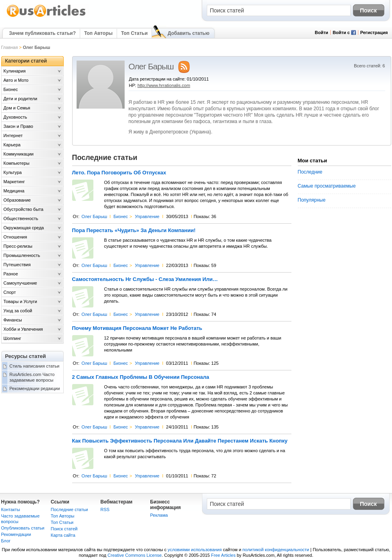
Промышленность (22, 255)
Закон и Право (18, 126)
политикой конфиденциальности (276, 550)
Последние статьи (70, 509)
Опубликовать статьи (23, 528)
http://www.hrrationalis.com (164, 85)
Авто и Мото (16, 80)
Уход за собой (18, 311)
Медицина (14, 191)
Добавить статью (188, 33)
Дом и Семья (17, 108)
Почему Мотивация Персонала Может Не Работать (137, 328)
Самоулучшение (20, 283)
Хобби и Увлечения (23, 329)
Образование (17, 200)
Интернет (13, 135)
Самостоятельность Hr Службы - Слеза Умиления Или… (145, 279)
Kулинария (15, 71)
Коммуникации (19, 154)
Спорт (10, 292)
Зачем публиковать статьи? (42, 33)
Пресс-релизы (18, 246)
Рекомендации (16, 534)
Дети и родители (20, 99)
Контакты (11, 509)
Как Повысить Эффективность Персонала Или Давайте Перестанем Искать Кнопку (180, 441)
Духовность (15, 117)
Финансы (13, 320)
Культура (13, 172)
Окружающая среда (24, 228)
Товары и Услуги (20, 301)
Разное (11, 274)
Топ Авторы (98, 33)
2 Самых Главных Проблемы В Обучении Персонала (141, 377)
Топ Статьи (134, 33)
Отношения (15, 237)
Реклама (159, 515)
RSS (105, 509)
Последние (310, 172)
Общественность (21, 218)
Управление (147, 216)
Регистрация (374, 32)
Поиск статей (64, 529)
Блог (6, 541)
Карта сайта (63, 535)
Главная (10, 47)
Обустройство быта (24, 209)
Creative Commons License (134, 555)
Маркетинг (14, 182)
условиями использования (195, 550)
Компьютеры (17, 163)
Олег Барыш (94, 216)
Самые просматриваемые (327, 186)
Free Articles (223, 555)
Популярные (312, 200)
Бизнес (121, 216)
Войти (321, 32)
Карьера (12, 145)
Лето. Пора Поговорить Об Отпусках (119, 173)
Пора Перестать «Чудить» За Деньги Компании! (134, 230)
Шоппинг (12, 338)
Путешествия (17, 265)
